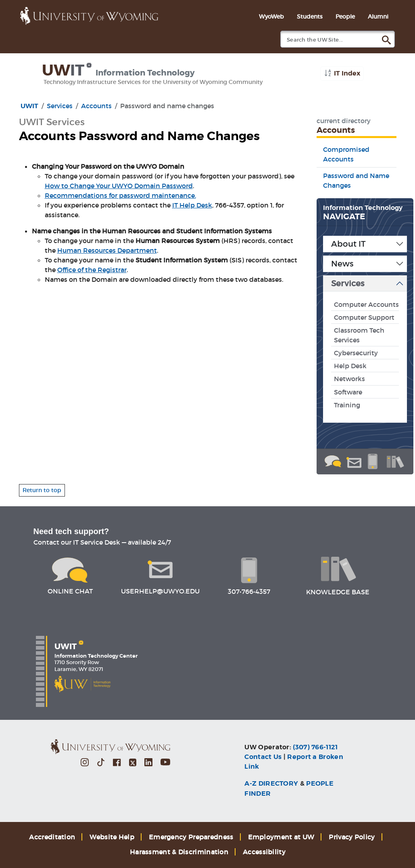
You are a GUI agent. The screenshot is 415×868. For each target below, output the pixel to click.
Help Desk (350, 366)
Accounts (96, 106)
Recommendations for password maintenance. (120, 195)
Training (347, 405)
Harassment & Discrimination (179, 852)
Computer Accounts (366, 304)
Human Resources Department (107, 250)
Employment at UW (281, 837)
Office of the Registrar (92, 270)
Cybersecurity (356, 353)
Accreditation (52, 837)
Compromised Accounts (346, 154)
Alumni (378, 17)
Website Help (112, 837)
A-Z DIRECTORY (271, 783)
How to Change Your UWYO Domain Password (119, 186)
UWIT (29, 106)
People (345, 17)
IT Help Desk (192, 205)
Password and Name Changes (356, 180)
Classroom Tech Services (359, 335)
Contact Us (263, 757)
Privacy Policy (352, 837)
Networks (349, 379)
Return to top (42, 490)
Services (60, 106)
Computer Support (364, 317)
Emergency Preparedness (191, 837)
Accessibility (264, 852)
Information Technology (363, 208)
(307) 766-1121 (315, 747)
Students (310, 17)
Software (348, 392)
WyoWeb (271, 17)
